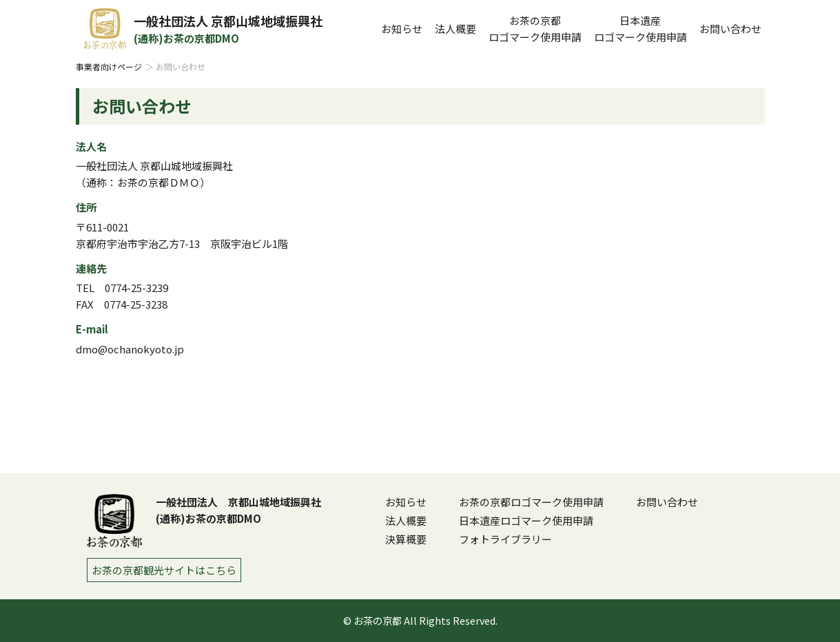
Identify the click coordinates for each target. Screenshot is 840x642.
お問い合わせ (730, 29)
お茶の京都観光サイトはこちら (164, 570)
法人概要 (455, 29)
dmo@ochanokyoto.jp (130, 349)
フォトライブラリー (505, 539)
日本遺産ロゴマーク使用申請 (526, 520)
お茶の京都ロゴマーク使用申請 (531, 502)
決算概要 (406, 539)
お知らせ (402, 29)
